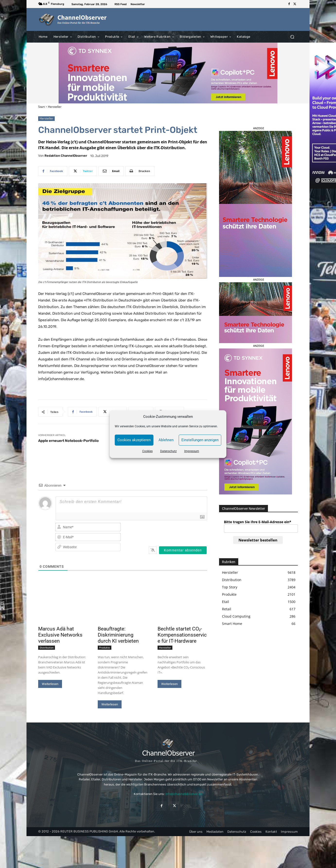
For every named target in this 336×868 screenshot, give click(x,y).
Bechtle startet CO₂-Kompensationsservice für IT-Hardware (182, 635)
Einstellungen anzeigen (200, 440)
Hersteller (55, 107)
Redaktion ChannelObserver (66, 156)
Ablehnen (166, 440)
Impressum (192, 451)
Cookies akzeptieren (134, 440)
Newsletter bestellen (258, 540)
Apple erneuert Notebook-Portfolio (68, 441)
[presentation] (176, 532)
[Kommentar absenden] (183, 550)
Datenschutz (168, 451)
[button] (292, 37)
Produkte (105, 648)
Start (41, 107)
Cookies (147, 451)
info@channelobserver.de (184, 794)
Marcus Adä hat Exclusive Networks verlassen (60, 635)
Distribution (47, 648)
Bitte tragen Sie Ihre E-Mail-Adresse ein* (258, 522)
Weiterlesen (50, 684)
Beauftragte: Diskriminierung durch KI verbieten (118, 635)
